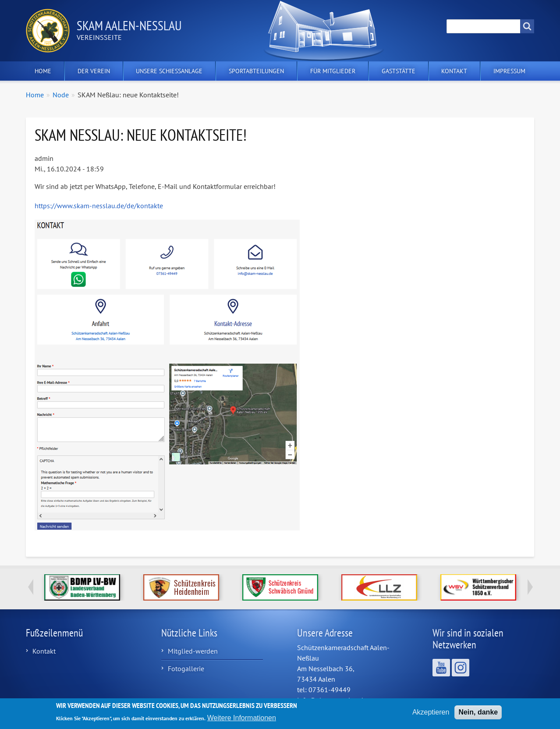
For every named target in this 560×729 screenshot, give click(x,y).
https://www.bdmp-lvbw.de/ (82, 587)
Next (530, 587)
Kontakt (454, 71)
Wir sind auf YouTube (441, 668)
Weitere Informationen (242, 721)
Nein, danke (478, 715)
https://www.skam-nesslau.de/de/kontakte (99, 206)
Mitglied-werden (193, 651)
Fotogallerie (186, 669)
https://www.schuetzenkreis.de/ (280, 587)
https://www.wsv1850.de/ (478, 587)
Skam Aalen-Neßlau (129, 25)
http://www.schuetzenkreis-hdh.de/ (181, 587)
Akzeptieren (431, 715)
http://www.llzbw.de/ (379, 587)
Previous (30, 587)
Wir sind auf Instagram (461, 668)
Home (43, 71)
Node (61, 95)
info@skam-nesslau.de (332, 700)
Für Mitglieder (333, 71)
